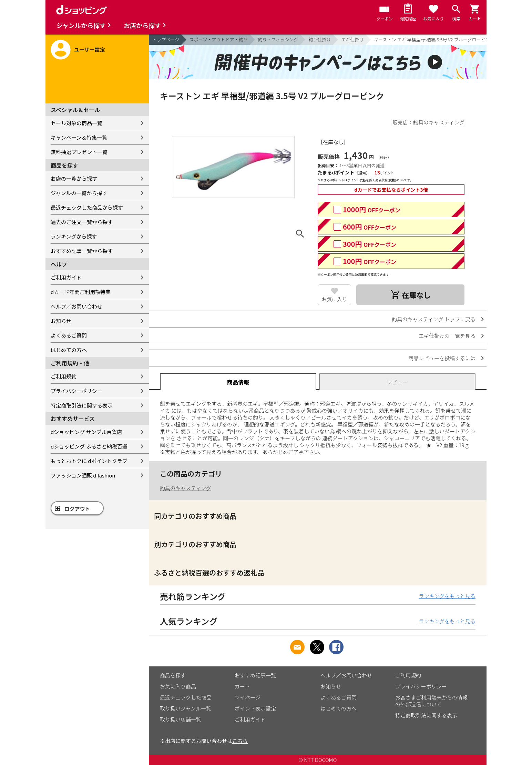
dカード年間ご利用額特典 (81, 292)
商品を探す (173, 675)
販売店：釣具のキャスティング (428, 122)
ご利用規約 (64, 376)
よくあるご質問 (69, 335)
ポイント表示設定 (255, 708)
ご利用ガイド (66, 277)
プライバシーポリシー (76, 391)
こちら (240, 741)
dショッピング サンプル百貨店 (86, 432)
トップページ (166, 39)
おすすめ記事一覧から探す (82, 251)
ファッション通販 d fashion (83, 475)
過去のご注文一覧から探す (82, 222)
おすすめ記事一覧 (255, 675)
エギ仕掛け (352, 39)
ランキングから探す (74, 236)
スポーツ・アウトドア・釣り (219, 39)
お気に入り (334, 299)
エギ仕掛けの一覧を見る (447, 336)
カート (242, 686)
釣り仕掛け (320, 39)
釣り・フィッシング (278, 39)
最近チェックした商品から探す (87, 207)
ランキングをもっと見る (447, 596)
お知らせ (61, 321)
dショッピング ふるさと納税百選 (89, 446)
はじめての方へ (69, 350)
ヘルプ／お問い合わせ (76, 306)
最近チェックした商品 (186, 697)
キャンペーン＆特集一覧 (79, 137)
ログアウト (77, 509)
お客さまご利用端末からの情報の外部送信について (431, 701)
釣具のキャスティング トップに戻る (434, 319)
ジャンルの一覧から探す (79, 193)
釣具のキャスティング (186, 488)
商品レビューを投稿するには (442, 358)
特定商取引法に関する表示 (82, 405)
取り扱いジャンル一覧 (186, 708)
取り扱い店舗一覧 (181, 719)
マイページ (248, 697)
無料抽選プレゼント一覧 (79, 152)
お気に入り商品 (178, 686)
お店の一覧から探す (74, 178)
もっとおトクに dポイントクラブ (89, 461)
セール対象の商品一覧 (76, 123)
